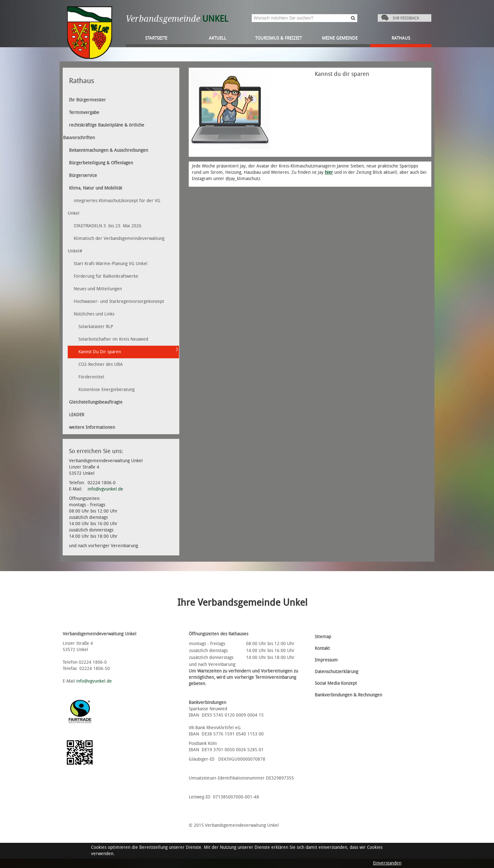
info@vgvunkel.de (105, 489)
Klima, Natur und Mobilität (96, 188)
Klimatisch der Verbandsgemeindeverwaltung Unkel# (116, 245)
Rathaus (401, 38)
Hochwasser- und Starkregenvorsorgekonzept (119, 301)
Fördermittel (91, 377)
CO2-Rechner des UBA (101, 364)
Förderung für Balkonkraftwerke (106, 276)
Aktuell (218, 38)
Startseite (156, 38)
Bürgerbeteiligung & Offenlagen (101, 163)
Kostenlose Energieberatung (106, 390)
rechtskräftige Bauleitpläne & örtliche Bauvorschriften (104, 131)
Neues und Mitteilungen (98, 289)
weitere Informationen (92, 427)
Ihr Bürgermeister (87, 100)
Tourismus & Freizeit (279, 38)
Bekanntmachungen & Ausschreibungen (109, 150)
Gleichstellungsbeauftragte (96, 402)
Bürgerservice (83, 176)
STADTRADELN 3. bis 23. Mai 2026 (108, 226)
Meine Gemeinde (340, 38)
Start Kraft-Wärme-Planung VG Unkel (111, 264)
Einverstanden (387, 863)
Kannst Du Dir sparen (100, 352)
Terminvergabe (84, 113)
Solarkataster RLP (96, 327)
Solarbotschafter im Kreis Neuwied (113, 339)
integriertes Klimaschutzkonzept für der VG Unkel (114, 207)
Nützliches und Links (94, 314)
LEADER (77, 415)
